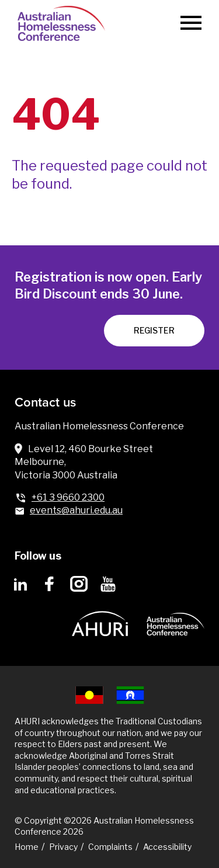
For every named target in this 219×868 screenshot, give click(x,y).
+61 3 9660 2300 (68, 497)
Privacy (63, 847)
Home (27, 847)
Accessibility (167, 847)
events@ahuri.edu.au (76, 510)
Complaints (110, 847)
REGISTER (154, 330)
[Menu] (191, 23)
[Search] (156, 23)
